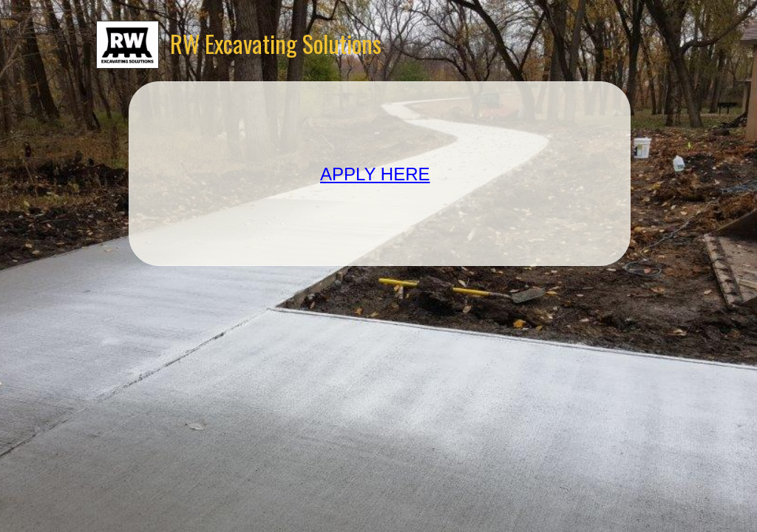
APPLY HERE (375, 174)
